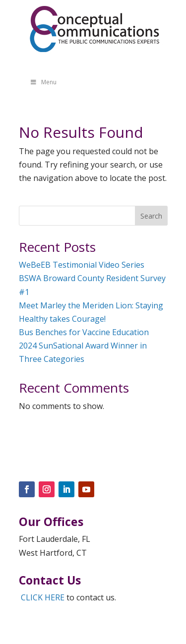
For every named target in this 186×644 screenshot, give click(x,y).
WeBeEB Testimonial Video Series (82, 265)
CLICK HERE (43, 597)
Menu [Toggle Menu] (43, 82)
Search (151, 216)
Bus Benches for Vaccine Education (84, 332)
